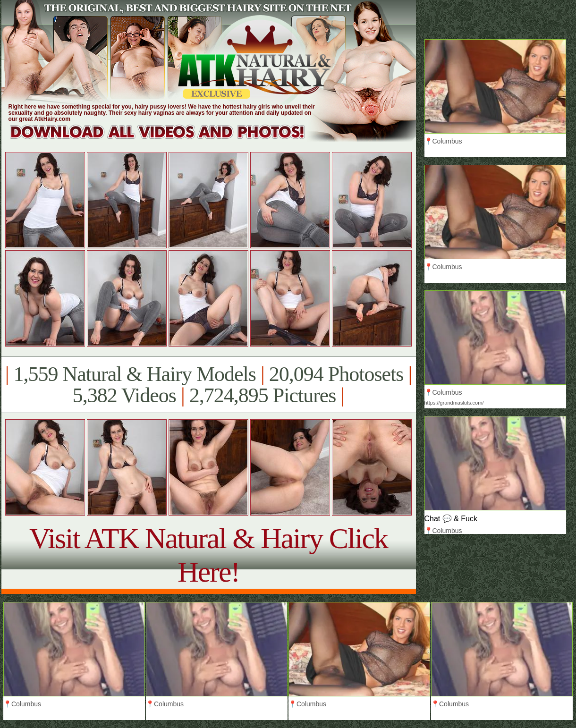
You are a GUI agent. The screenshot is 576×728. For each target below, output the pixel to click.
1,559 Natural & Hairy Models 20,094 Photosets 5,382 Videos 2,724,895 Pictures (208, 385)
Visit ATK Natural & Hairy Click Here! (208, 555)
